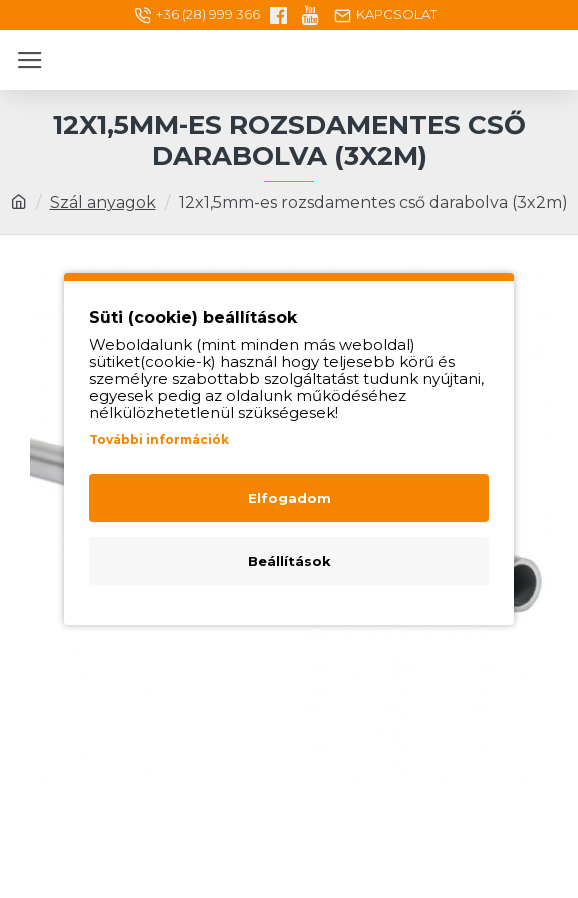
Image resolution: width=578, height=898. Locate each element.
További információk (159, 439)
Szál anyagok (103, 202)
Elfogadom (289, 498)
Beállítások (289, 561)
